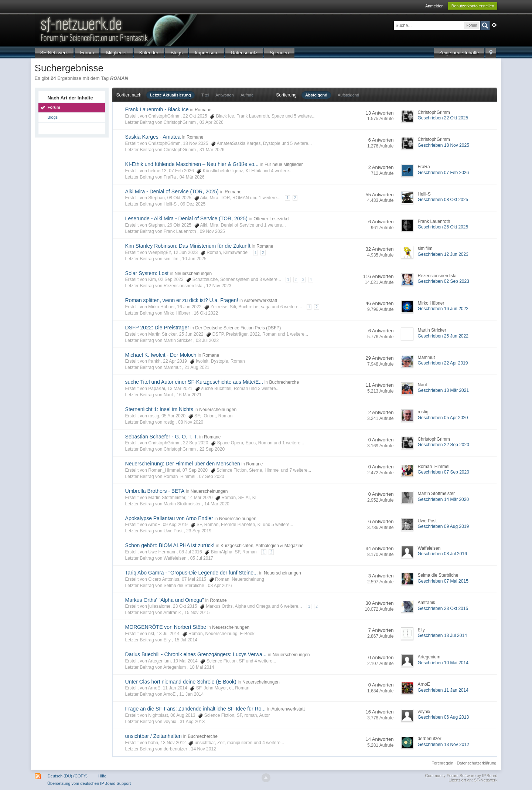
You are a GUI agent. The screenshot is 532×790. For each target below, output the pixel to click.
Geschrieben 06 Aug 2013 (443, 717)
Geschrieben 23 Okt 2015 (443, 608)
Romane (203, 110)
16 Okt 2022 (206, 313)
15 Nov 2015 (197, 613)
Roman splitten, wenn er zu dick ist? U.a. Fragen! (182, 300)
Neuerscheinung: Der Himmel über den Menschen (183, 464)
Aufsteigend (348, 95)
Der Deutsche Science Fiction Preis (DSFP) (238, 328)
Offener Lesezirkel (271, 219)
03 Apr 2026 (212, 122)
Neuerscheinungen (193, 274)
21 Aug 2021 (197, 367)
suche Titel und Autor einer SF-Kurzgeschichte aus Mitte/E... (194, 382)
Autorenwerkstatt (260, 301)
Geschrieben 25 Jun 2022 (443, 336)
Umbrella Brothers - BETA (155, 491)
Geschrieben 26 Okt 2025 (443, 227)
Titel (205, 95)
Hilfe (102, 776)
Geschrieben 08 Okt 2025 (443, 200)
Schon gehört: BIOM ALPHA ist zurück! (170, 545)
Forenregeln (442, 763)
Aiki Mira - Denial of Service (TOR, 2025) (172, 191)
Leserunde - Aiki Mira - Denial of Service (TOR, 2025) (186, 218)
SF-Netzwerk (54, 53)
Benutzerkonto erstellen (473, 6)
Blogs (177, 53)
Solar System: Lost (147, 273)
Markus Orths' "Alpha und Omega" (165, 600)
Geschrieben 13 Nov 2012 (443, 745)
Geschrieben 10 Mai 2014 (443, 663)
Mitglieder (116, 53)
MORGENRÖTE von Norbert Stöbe (166, 627)
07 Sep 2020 (212, 477)
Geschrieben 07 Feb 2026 (443, 173)
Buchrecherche (284, 382)
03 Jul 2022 (207, 340)
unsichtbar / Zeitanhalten (154, 736)
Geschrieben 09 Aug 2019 (443, 526)
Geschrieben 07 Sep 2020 (443, 472)
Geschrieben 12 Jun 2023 (443, 254)
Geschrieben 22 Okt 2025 (443, 118)
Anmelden (434, 6)
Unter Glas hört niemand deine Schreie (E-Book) (181, 682)
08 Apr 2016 (220, 586)
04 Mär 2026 (192, 177)
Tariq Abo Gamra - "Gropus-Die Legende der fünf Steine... (192, 573)
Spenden (279, 53)
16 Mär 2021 (189, 395)
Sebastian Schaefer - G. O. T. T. (162, 437)
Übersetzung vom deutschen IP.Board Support (89, 783)
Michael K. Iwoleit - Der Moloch (161, 355)
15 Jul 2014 (186, 640)
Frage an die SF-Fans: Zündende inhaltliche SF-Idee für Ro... (196, 709)
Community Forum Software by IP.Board (461, 776)
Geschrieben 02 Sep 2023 (443, 281)
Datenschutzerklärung (476, 763)
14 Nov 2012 (204, 749)
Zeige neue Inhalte (459, 53)
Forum (87, 53)
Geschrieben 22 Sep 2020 (443, 445)
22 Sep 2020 (212, 449)
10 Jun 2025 (194, 259)
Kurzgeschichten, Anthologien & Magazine (262, 546)
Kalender (149, 53)
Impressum (207, 53)
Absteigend (316, 95)
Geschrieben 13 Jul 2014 (442, 635)
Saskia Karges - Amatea (153, 137)
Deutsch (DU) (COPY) (68, 776)
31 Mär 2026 (212, 150)
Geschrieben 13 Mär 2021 (443, 390)
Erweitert (494, 25)
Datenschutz (244, 53)
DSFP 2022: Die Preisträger (157, 328)
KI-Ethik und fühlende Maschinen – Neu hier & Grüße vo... (192, 164)
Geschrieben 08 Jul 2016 (442, 554)
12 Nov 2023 (219, 286)
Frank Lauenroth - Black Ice (157, 109)
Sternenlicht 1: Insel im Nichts (159, 409)
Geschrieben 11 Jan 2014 (443, 690)
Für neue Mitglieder (284, 165)
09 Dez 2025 (193, 204)
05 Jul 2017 (202, 558)
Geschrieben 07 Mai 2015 (443, 581)
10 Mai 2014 (202, 667)
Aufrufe (247, 95)
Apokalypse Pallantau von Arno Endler (169, 518)
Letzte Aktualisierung (170, 95)
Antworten (225, 95)
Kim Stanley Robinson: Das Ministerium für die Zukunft (188, 246)
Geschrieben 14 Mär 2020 (443, 499)
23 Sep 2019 (199, 531)
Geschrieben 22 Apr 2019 (443, 363)
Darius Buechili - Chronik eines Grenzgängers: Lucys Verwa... (196, 654)
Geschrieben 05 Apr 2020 (443, 418)
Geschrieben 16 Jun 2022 (443, 309)
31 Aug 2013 (192, 722)
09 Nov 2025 (212, 231)
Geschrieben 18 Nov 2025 (443, 145)
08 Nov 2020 (191, 422)
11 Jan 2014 (191, 694)
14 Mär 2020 (217, 504)
